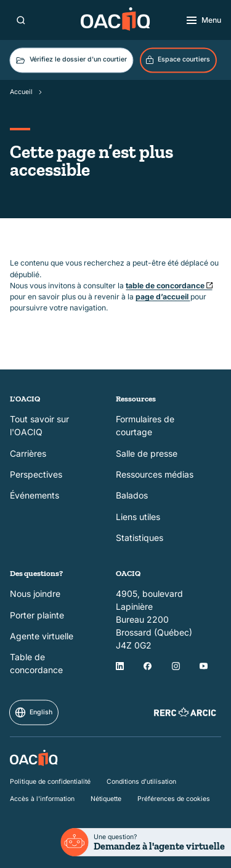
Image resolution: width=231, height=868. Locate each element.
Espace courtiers (177, 60)
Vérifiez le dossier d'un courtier (71, 60)
